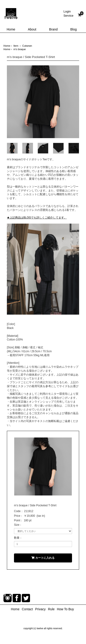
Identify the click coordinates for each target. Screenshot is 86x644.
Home (11, 29)
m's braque (19, 49)
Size (17, 525)
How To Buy (65, 609)
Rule (51, 609)
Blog (74, 29)
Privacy (40, 609)
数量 (17, 538)
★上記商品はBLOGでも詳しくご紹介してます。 (37, 218)
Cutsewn (27, 46)
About (32, 29)
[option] (43, 102)
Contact (27, 609)
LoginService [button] (68, 14)
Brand (53, 29)
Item (16, 46)
